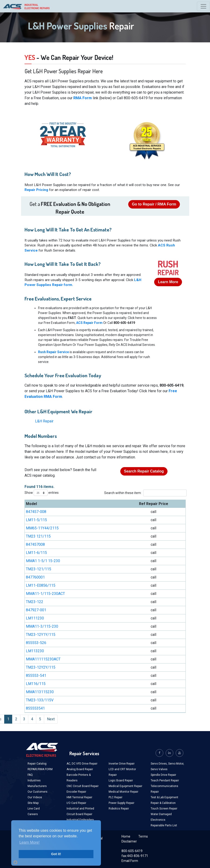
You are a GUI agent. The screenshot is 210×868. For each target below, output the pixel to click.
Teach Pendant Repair (165, 780)
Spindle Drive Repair (163, 775)
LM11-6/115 (36, 553)
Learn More (168, 282)
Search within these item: (144, 493)
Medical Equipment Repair (125, 786)
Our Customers (37, 792)
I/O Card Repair (76, 803)
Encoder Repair (76, 792)
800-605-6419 (132, 851)
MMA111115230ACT (43, 659)
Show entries (42, 493)
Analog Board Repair (80, 769)
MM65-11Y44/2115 (42, 528)
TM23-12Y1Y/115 (41, 635)
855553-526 (36, 643)
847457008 (35, 544)
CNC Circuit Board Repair (83, 786)
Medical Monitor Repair (123, 792)
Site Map (33, 803)
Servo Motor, (176, 764)
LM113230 (35, 651)
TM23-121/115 (39, 569)
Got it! (56, 854)
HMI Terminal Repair (79, 797)
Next (51, 719)
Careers (33, 814)
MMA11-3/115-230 (42, 626)
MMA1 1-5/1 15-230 (43, 561)
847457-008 (36, 512)
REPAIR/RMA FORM (40, 769)
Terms (143, 836)
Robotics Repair (119, 809)
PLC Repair (116, 797)
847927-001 (36, 610)
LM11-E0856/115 (41, 585)
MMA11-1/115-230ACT (45, 594)
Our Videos (35, 797)
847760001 (35, 577)
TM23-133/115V (40, 700)
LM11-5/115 (36, 520)
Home (126, 836)
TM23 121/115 (38, 536)
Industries (34, 780)
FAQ (30, 775)
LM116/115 (36, 684)
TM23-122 (35, 602)
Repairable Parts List (164, 825)
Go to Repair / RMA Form (154, 204)
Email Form (130, 861)
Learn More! (29, 842)
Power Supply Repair (121, 803)
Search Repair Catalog (144, 471)
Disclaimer (129, 841)
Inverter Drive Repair (122, 764)
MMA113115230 (40, 692)
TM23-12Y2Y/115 (41, 667)
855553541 (35, 708)
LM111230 (35, 618)
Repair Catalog (37, 764)
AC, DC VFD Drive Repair (82, 764)
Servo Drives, (159, 764)
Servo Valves (159, 769)
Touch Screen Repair (164, 809)
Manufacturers (37, 786)
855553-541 (36, 676)
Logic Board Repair (121, 780)
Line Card (34, 809)
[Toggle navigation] (203, 6)
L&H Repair (44, 421)
